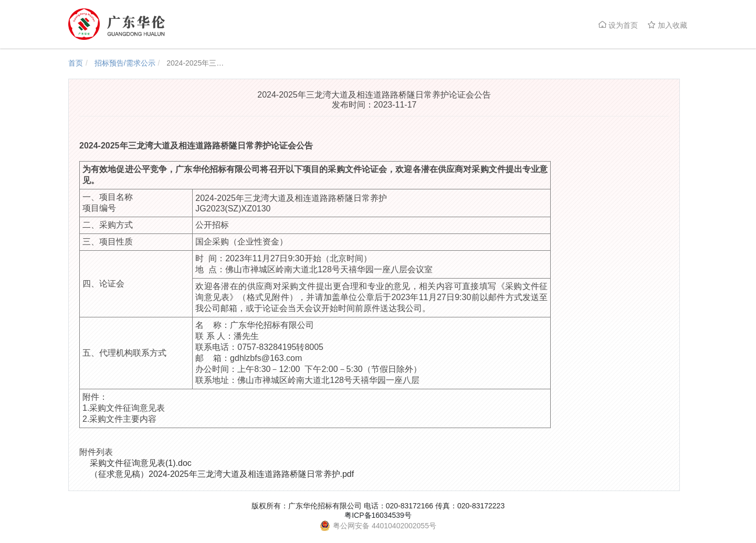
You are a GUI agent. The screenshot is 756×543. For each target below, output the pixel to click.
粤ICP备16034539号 (378, 515)
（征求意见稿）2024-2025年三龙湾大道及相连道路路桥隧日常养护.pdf (222, 474)
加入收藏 (667, 25)
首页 (76, 63)
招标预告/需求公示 (125, 63)
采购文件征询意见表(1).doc (141, 463)
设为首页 (618, 25)
